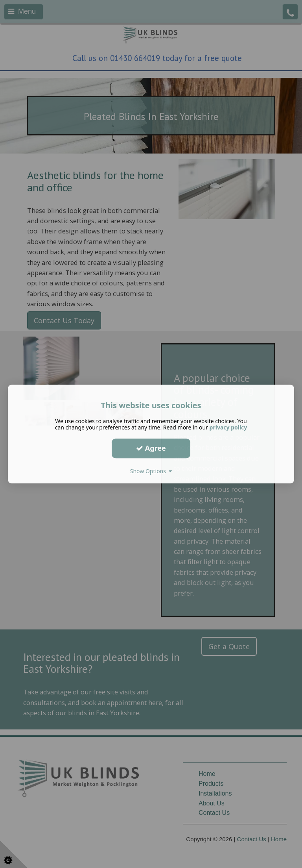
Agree (151, 448)
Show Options (151, 471)
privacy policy (228, 427)
